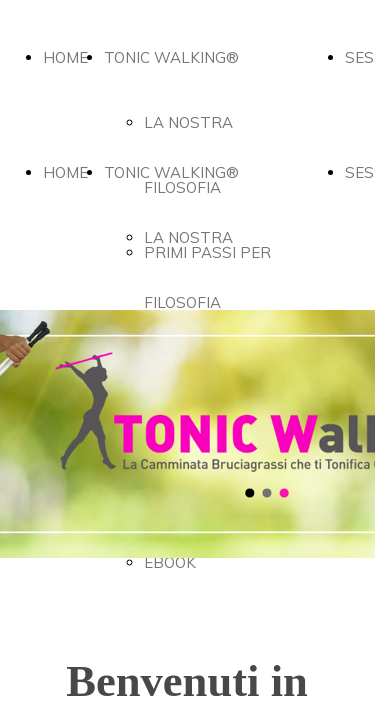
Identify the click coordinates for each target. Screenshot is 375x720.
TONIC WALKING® (171, 57)
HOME (65, 57)
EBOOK (170, 562)
